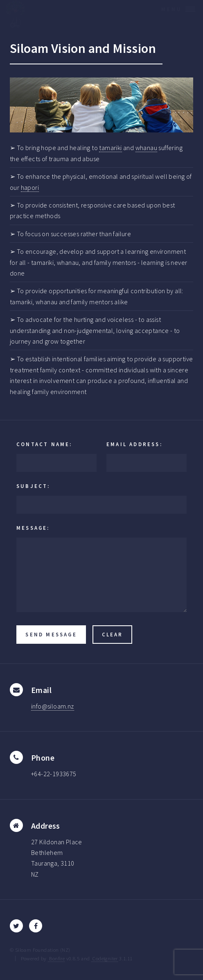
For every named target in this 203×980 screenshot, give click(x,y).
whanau (146, 148)
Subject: (33, 486)
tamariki (110, 148)
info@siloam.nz (53, 706)
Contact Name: (44, 444)
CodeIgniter (105, 958)
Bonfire (56, 958)
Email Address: (134, 444)
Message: (33, 528)
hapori (30, 187)
